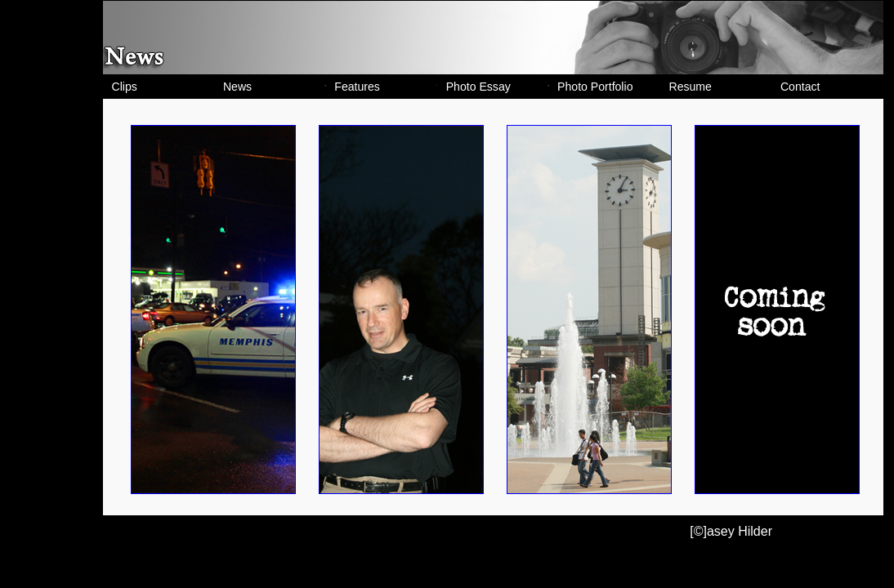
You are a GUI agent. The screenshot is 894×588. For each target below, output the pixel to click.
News (237, 87)
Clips (125, 87)
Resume (691, 87)
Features (357, 87)
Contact (800, 87)
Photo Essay (478, 87)
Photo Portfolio (595, 87)
